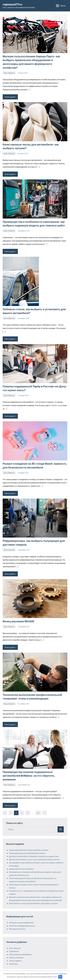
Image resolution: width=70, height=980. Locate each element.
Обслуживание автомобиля (20, 954)
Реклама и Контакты (17, 929)
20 (38, 813)
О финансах (14, 951)
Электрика (13, 964)
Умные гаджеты (15, 961)
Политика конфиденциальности (22, 926)
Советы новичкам (16, 958)
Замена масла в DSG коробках (21, 869)
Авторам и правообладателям (21, 923)
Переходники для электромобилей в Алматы (27, 853)
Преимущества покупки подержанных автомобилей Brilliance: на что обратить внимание (29, 776)
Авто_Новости (9, 73)
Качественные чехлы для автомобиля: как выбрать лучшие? (33, 903)
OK (60, 977)
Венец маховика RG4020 (18, 621)
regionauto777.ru (12, 4)
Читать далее (10, 97)
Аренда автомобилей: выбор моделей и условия (29, 850)
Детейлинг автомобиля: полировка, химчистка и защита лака (34, 856)
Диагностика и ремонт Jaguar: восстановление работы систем (34, 859)
